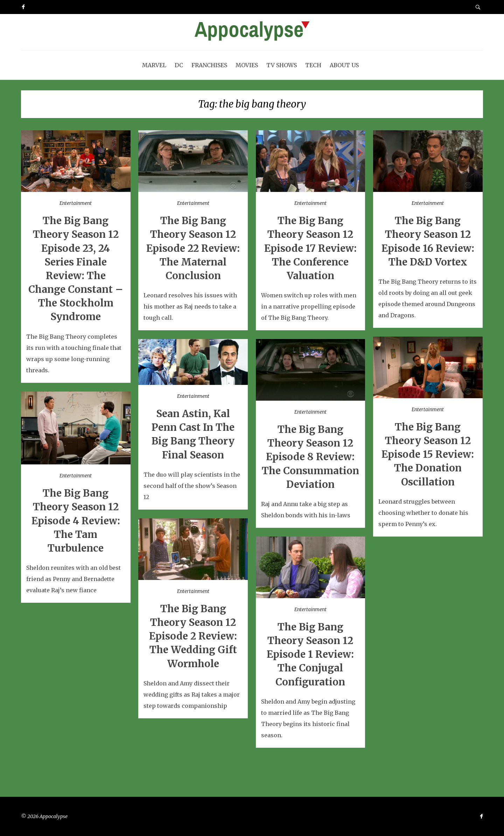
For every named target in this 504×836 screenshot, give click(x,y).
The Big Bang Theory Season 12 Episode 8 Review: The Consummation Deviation (310, 457)
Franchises (209, 65)
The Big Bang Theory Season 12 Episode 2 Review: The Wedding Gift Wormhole (193, 636)
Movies (247, 65)
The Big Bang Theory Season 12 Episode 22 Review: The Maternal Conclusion (193, 248)
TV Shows (282, 65)
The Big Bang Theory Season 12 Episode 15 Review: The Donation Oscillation (428, 454)
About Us (344, 65)
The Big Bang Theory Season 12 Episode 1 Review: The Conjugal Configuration (310, 654)
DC (179, 65)
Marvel (154, 65)
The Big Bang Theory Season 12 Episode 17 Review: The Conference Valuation (310, 248)
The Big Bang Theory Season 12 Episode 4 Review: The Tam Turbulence (76, 521)
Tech (313, 65)
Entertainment (76, 203)
